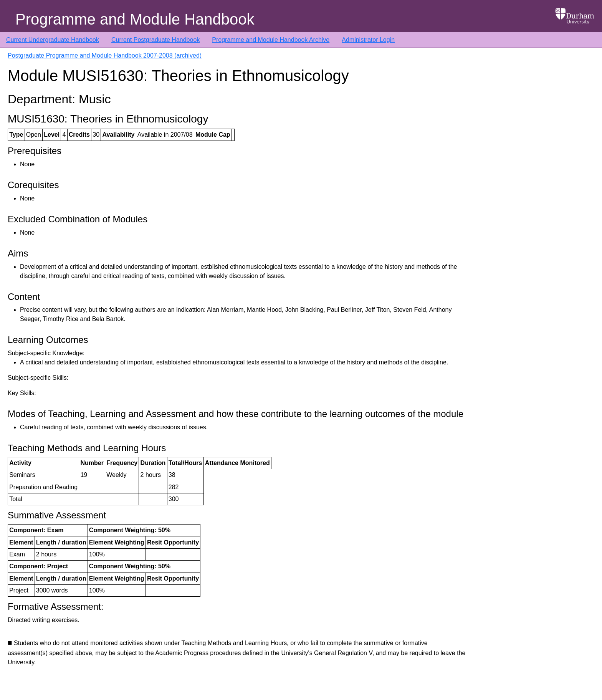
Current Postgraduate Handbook (155, 40)
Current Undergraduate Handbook (53, 40)
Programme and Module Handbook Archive (271, 40)
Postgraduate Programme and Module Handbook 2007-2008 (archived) (105, 55)
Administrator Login (368, 40)
